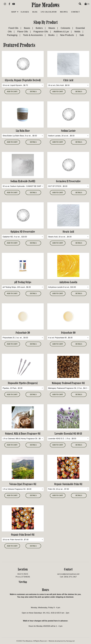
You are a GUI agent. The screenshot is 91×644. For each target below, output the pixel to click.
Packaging (12, 35)
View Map (23, 582)
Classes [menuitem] (25, 12)
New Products (67, 35)
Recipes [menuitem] (64, 12)
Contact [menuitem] (75, 12)
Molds (77, 32)
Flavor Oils (23, 32)
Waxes (52, 28)
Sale (82, 35)
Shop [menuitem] (14, 12)
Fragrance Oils (41, 32)
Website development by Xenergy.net (62, 641)
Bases (27, 28)
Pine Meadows (46, 5)
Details (33, 92)
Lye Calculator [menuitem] (49, 12)
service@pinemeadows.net (68, 574)
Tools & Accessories (33, 35)
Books (51, 35)
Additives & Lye (61, 32)
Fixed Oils (13, 28)
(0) (87, 4)
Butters (39, 28)
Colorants (65, 28)
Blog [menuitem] (35, 12)
